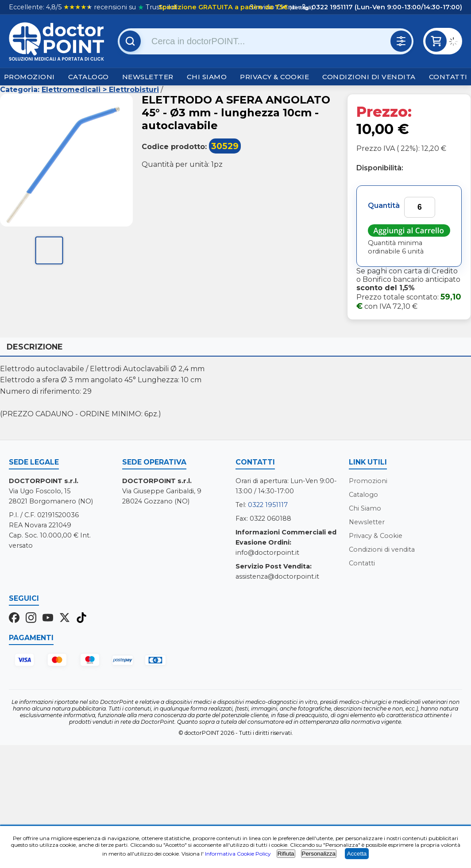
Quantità (384, 205)
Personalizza (319, 854)
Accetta (357, 854)
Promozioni (29, 77)
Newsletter (148, 77)
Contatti (448, 77)
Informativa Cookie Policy (238, 854)
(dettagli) (301, 8)
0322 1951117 (268, 505)
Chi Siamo (207, 77)
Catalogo (89, 77)
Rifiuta (286, 854)
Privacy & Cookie (274, 77)
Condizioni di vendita (369, 77)
